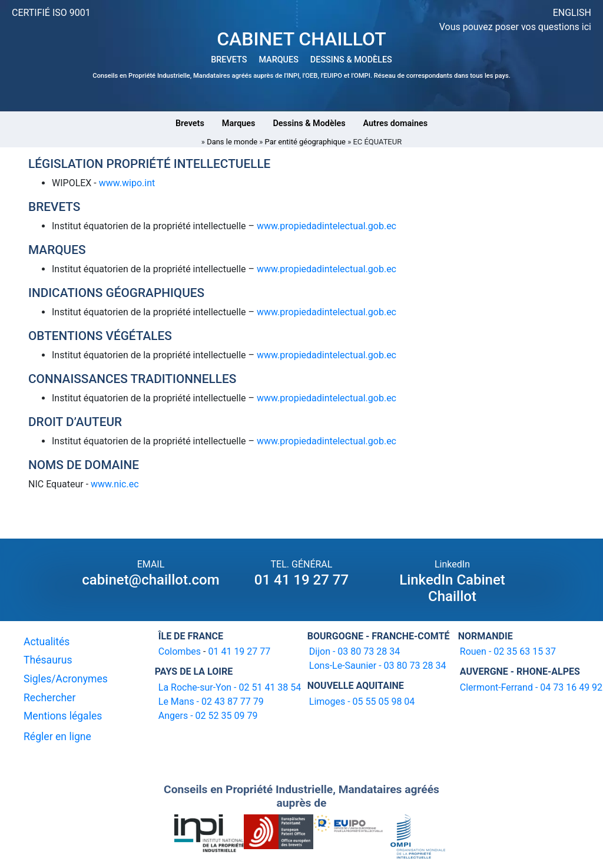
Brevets (190, 123)
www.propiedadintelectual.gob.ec (327, 226)
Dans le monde (232, 142)
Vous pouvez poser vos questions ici (515, 27)
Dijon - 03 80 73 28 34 (354, 651)
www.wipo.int (126, 183)
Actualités (47, 642)
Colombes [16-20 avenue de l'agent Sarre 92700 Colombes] (180, 651)
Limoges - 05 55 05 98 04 (362, 702)
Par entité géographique (305, 142)
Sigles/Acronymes (66, 679)
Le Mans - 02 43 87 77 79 (211, 702)
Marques (239, 123)
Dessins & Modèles (309, 123)
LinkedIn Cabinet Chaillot (452, 588)
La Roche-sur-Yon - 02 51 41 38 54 (230, 687)
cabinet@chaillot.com (150, 580)
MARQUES (278, 60)
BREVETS (229, 60)
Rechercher (49, 698)
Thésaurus (48, 660)
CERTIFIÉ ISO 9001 (51, 13)
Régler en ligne (57, 737)
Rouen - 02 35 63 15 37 (508, 651)
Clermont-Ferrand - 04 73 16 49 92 (531, 687)
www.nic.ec (115, 484)
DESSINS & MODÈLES (351, 60)
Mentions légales (63, 716)
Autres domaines (396, 123)
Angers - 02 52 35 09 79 (208, 716)
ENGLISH (572, 13)
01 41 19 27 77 (301, 580)
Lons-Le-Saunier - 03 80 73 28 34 (378, 666)
